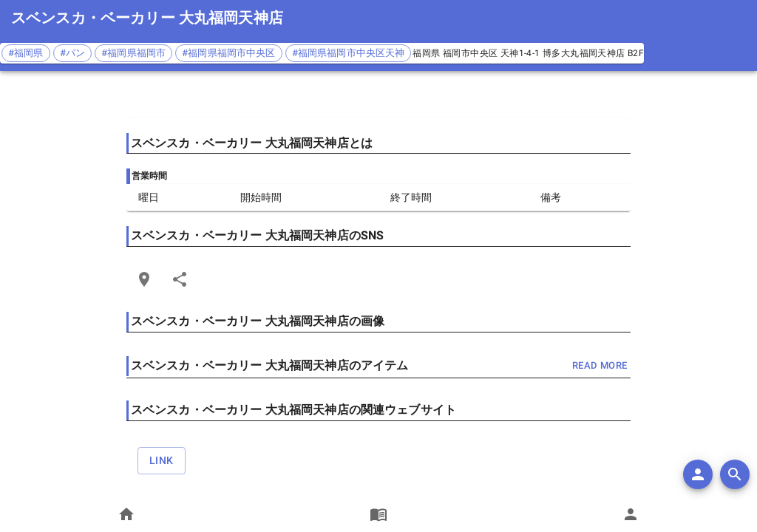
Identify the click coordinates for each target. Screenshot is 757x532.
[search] (735, 474)
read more (600, 366)
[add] (698, 474)
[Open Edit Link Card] (144, 279)
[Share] (180, 279)
